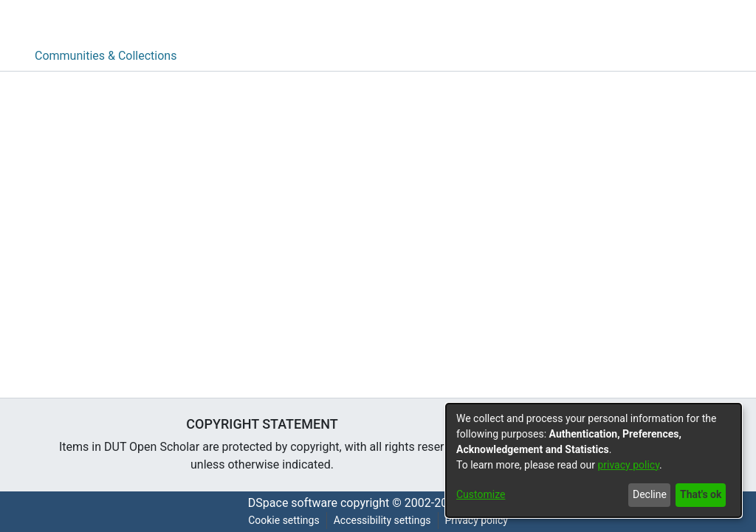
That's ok (701, 494)
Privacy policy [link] (477, 520)
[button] (684, 21)
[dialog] (594, 460)
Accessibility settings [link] (382, 520)
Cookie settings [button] (284, 520)
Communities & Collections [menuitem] (106, 56)
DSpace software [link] (293, 503)
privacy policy (628, 465)
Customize (481, 494)
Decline (650, 494)
